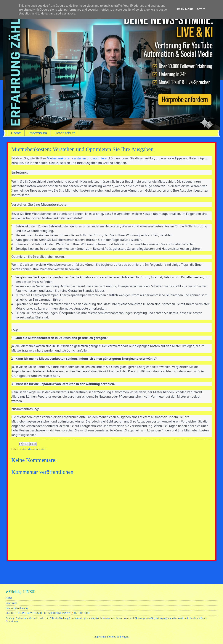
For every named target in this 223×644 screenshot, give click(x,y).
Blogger (124, 637)
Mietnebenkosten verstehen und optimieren (78, 158)
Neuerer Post (16, 568)
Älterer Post (208, 568)
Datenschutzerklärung (17, 608)
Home (16, 133)
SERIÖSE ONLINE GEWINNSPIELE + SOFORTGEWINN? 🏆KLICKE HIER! (48, 613)
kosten (23, 449)
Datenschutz (65, 133)
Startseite (112, 568)
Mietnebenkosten (36, 449)
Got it (201, 9)
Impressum (38, 133)
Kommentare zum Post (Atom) (35, 576)
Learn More (184, 9)
